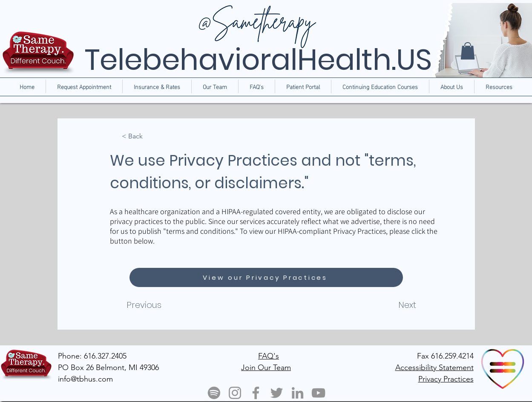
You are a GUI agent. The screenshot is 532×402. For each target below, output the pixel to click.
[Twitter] (277, 393)
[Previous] (161, 305)
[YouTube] (318, 393)
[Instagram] (235, 393)
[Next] (387, 305)
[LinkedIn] (298, 393)
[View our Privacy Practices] (266, 277)
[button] (451, 86)
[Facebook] (256, 393)
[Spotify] (214, 393)
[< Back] (150, 136)
